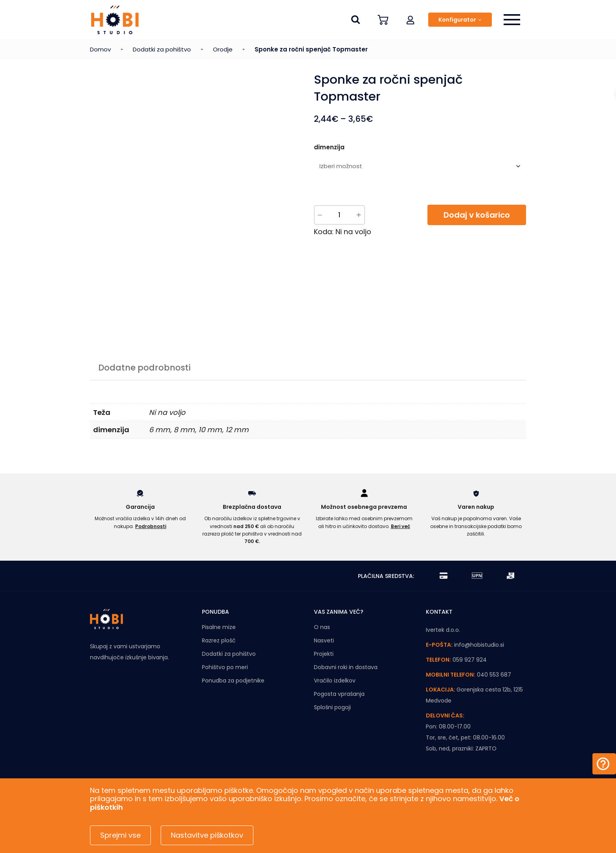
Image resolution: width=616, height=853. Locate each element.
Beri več (401, 526)
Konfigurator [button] (457, 20)
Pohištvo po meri (225, 667)
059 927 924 (470, 660)
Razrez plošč (219, 640)
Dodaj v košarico (477, 215)
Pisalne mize (219, 627)
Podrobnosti (151, 526)
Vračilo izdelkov (335, 681)
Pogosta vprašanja (339, 694)
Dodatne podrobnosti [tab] (144, 368)
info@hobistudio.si (479, 645)
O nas (322, 627)
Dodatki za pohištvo (162, 49)
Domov (100, 49)
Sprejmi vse (120, 835)
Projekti (324, 654)
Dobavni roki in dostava (346, 667)
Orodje (223, 49)
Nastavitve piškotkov (207, 835)
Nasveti (324, 640)
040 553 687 (494, 675)
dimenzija (329, 147)
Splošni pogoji (332, 707)
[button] (411, 20)
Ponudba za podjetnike (233, 681)
